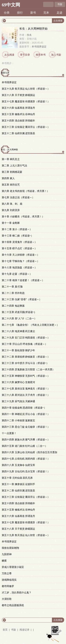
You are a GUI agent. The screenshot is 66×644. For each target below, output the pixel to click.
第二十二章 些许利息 (13, 293)
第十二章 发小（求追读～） (17, 229)
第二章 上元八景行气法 (14, 166)
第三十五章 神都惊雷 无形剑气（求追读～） (26, 376)
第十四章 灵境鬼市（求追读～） (19, 242)
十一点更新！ (9, 433)
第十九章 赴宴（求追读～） (17, 274)
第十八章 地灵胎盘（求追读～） (19, 268)
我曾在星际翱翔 (10, 548)
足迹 (59, 13)
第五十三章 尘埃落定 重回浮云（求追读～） (26, 127)
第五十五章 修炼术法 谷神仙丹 (18, 114)
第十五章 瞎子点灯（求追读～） (19, 248)
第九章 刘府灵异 (11, 210)
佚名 (29, 35)
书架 (60, 4)
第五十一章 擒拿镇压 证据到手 (18, 484)
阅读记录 (25, 630)
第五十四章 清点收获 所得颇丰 (18, 121)
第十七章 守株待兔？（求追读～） (21, 261)
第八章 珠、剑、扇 (12, 204)
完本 (46, 13)
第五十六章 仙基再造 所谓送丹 (18, 108)
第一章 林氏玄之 (11, 159)
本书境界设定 (39, 47)
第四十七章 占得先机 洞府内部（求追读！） (26, 459)
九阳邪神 (7, 554)
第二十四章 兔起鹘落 (13, 306)
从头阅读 (9, 55)
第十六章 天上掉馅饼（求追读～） (21, 255)
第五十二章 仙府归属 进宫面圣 (18, 133)
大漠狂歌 (7, 599)
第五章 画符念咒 (11, 185)
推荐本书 (41, 55)
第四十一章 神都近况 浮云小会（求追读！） (26, 414)
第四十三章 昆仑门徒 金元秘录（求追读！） (26, 427)
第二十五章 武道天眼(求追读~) (18, 312)
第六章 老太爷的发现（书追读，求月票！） (26, 191)
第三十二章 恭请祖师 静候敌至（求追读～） (26, 357)
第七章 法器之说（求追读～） (18, 197)
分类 (7, 13)
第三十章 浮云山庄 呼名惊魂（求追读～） (25, 344)
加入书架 (56, 55)
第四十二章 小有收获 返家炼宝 (18, 421)
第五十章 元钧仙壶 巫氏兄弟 (17, 478)
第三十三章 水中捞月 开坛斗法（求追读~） (25, 363)
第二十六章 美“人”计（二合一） (19, 319)
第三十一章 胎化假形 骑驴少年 (18, 350)
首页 (5, 630)
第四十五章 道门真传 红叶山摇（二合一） (25, 446)
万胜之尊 (7, 573)
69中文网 (11, 5)
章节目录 (25, 55)
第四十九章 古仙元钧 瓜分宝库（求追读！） (26, 471)
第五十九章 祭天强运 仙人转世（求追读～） (26, 89)
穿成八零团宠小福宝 (13, 567)
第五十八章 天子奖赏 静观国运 (18, 95)
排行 (20, 13)
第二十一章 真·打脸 (12, 287)
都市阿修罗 (8, 586)
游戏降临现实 (9, 580)
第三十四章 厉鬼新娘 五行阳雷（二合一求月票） (28, 370)
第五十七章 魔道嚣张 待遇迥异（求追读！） (26, 102)
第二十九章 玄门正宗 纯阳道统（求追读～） (26, 338)
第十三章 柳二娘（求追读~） (18, 236)
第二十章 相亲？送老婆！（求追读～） (23, 280)
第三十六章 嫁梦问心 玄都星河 (18, 382)
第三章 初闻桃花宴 (12, 172)
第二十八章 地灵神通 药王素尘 (18, 331)
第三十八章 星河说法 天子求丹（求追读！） (26, 395)
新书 (33, 13)
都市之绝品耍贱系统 (13, 605)
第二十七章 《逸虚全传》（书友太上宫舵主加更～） (30, 325)
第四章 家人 (8, 178)
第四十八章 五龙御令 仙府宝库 (18, 465)
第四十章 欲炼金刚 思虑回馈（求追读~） (24, 408)
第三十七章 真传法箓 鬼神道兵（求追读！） (26, 389)
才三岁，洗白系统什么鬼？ (17, 593)
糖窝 (4, 561)
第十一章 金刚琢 (11, 223)
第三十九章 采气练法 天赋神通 (18, 401)
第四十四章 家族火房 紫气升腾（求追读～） (26, 440)
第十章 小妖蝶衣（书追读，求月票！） (23, 217)
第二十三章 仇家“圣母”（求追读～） (22, 299)
